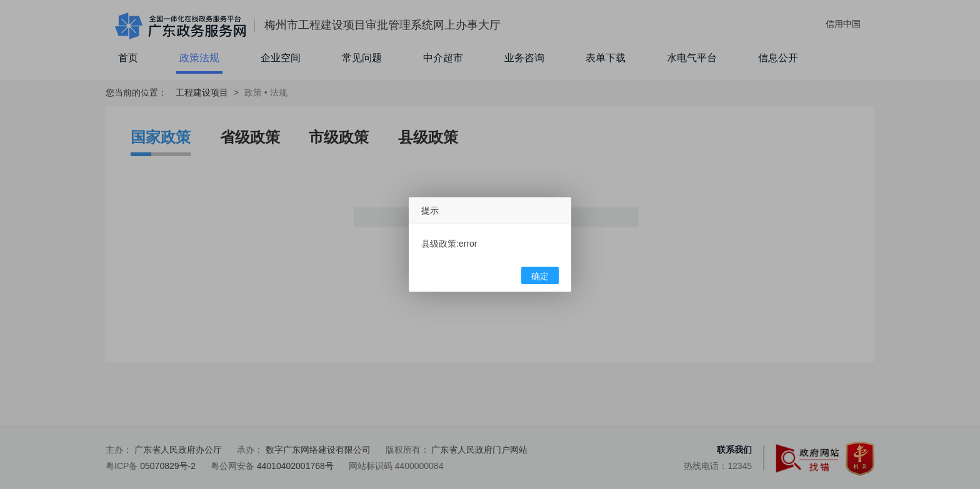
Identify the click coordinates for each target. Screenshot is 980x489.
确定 (540, 276)
